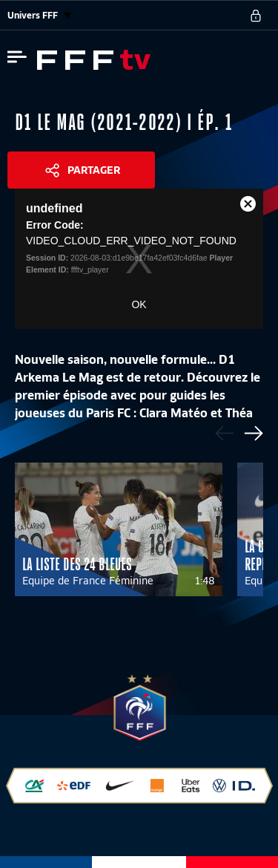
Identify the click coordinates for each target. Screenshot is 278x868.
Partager (94, 170)
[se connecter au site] (256, 16)
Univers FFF (39, 15)
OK (139, 304)
